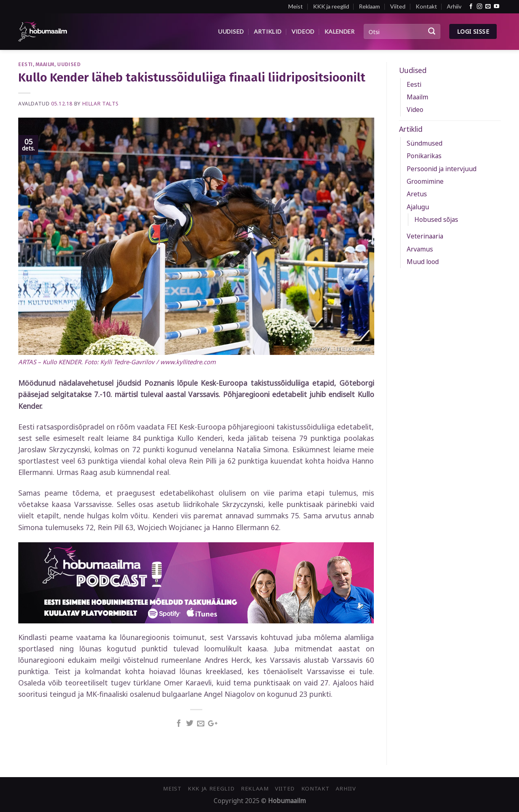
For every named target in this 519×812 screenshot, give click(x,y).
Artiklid (268, 31)
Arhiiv (454, 6)
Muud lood (423, 262)
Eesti (26, 64)
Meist (296, 6)
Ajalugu (418, 207)
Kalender (339, 31)
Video (415, 110)
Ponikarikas (424, 156)
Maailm (45, 64)
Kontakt (426, 6)
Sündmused (425, 143)
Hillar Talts (101, 104)
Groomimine (425, 181)
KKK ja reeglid (331, 6)
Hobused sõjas (436, 219)
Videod (303, 31)
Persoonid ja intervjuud (442, 169)
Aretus (417, 194)
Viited (398, 6)
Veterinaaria (425, 236)
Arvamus (420, 249)
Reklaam (369, 6)
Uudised (231, 31)
